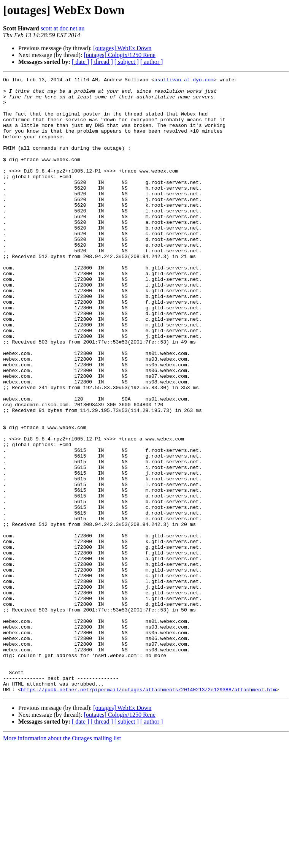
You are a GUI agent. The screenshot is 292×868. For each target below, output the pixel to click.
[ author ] (152, 62)
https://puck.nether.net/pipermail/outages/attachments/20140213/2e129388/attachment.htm (148, 813)
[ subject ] (127, 62)
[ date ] (80, 62)
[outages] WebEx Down (122, 48)
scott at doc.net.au (63, 28)
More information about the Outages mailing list (62, 861)
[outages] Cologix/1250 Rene (119, 55)
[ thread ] (102, 62)
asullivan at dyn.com (184, 81)
